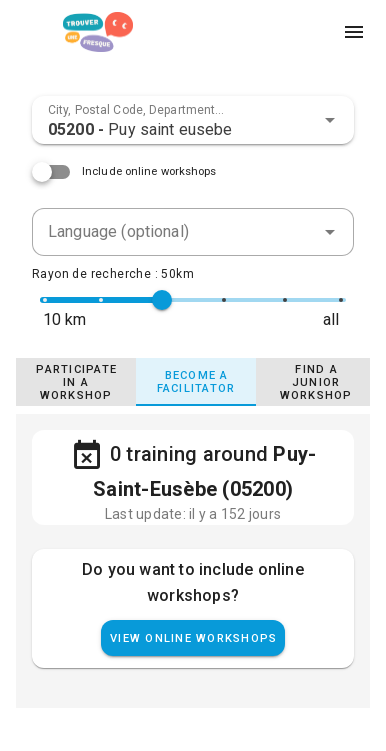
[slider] (162, 300)
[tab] (76, 382)
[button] (330, 120)
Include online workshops (149, 171)
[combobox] (193, 120)
